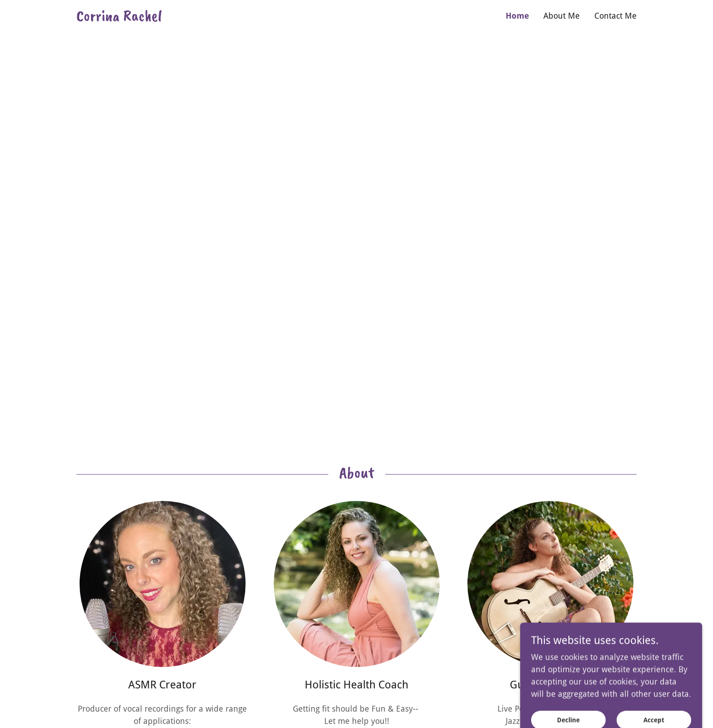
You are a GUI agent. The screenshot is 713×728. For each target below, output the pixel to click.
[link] (216, 18)
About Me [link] (562, 16)
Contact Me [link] (615, 16)
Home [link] (517, 16)
